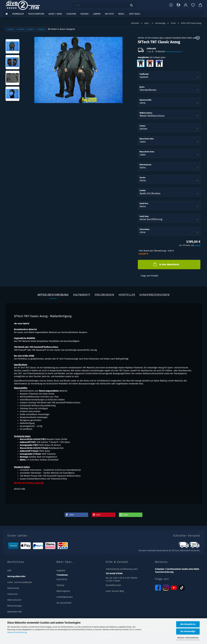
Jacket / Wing (55, 14)
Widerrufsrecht (14, 600)
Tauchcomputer (36, 14)
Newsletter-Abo (15, 612)
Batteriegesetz (63, 591)
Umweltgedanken (65, 597)
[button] (178, 5)
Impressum (13, 594)
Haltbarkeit (82, 295)
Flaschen (71, 14)
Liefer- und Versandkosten (20, 582)
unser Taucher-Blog (115, 591)
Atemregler (18, 14)
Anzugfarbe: (152, 57)
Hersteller (127, 295)
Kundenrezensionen (154, 295)
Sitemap (60, 585)
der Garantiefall (64, 603)
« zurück (20, 29)
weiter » (31, 29)
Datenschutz (13, 588)
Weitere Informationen (188, 638)
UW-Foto (109, 14)
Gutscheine (62, 579)
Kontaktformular (113, 585)
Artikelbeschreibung (53, 295)
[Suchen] (131, 5)
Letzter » (42, 29)
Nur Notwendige (188, 631)
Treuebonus (62, 575)
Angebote (61, 571)
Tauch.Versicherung (164, 572)
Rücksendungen (15, 606)
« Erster (10, 29)
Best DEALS (135, 14)
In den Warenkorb (166, 264)
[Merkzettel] (193, 5)
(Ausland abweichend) (174, 52)
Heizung (84, 14)
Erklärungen (104, 295)
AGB (9, 571)
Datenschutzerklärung (17, 632)
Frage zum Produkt (149, 276)
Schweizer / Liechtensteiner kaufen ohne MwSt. (177, 569)
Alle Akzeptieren (188, 624)
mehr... (122, 14)
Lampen (97, 14)
